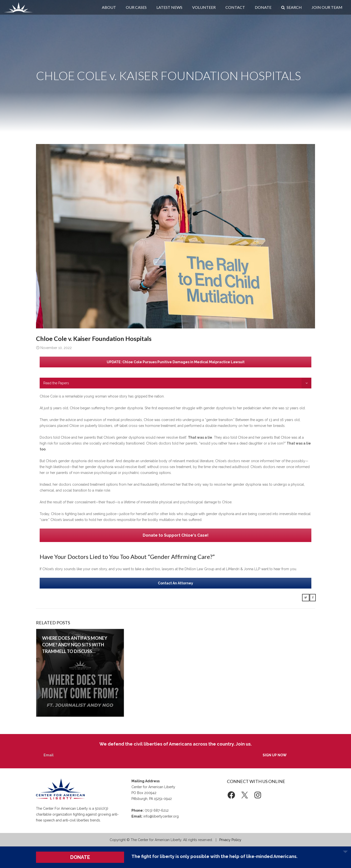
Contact (235, 7)
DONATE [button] (80, 857)
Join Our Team (327, 7)
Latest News (169, 7)
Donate (263, 7)
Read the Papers (56, 383)
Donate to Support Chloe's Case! (176, 535)
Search (292, 7)
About (109, 7)
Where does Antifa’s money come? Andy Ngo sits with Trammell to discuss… (75, 645)
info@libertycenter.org (161, 816)
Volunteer (204, 7)
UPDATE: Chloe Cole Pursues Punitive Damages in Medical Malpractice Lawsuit (176, 362)
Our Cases (136, 7)
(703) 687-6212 (157, 810)
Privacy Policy (230, 840)
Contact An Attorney (175, 583)
